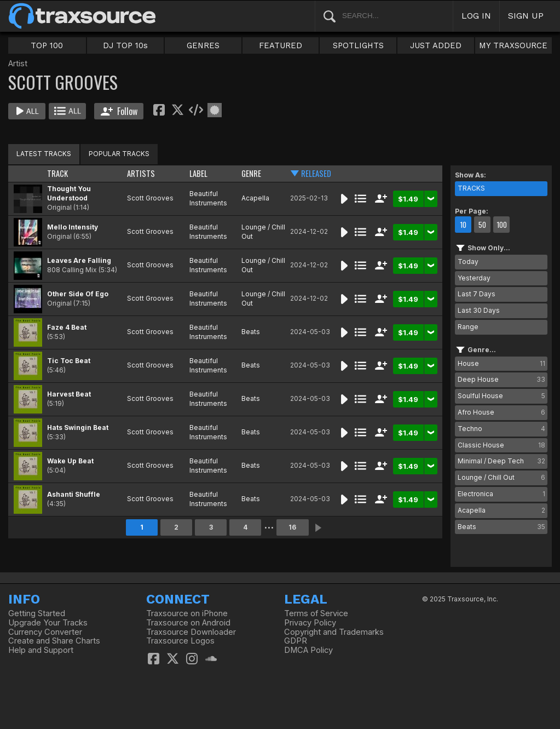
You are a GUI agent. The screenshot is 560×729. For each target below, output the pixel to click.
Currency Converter (45, 632)
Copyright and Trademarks (334, 632)
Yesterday (474, 278)
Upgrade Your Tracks (48, 623)
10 (463, 225)
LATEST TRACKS (44, 154)
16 (292, 527)
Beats (251, 332)
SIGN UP (526, 16)
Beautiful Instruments (208, 198)
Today (468, 262)
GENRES (203, 45)
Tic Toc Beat (69, 361)
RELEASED (316, 173)
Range (468, 327)
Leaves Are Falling (79, 260)
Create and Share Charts (54, 641)
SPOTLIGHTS (358, 45)
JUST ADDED (436, 45)
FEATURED (281, 45)
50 (482, 225)
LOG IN (476, 16)
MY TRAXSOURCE (513, 45)
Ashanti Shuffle (74, 494)
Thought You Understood (69, 193)
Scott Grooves (150, 198)
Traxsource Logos (180, 641)
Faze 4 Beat (67, 327)
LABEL (198, 173)
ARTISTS (141, 173)
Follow (119, 111)
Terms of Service (316, 613)
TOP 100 (47, 45)
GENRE (251, 173)
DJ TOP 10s (125, 45)
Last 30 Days (479, 310)
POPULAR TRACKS (119, 154)
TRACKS (471, 188)
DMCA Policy (308, 650)
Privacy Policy (310, 623)
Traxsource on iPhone (187, 613)
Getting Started (37, 613)
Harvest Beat (69, 394)
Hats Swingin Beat (78, 427)
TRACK (57, 173)
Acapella (255, 198)
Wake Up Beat (70, 461)
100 (502, 225)
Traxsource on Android (188, 623)
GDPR (296, 641)
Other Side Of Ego (78, 294)
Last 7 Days (477, 294)
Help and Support (41, 650)
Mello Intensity (73, 227)
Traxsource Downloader (191, 632)
